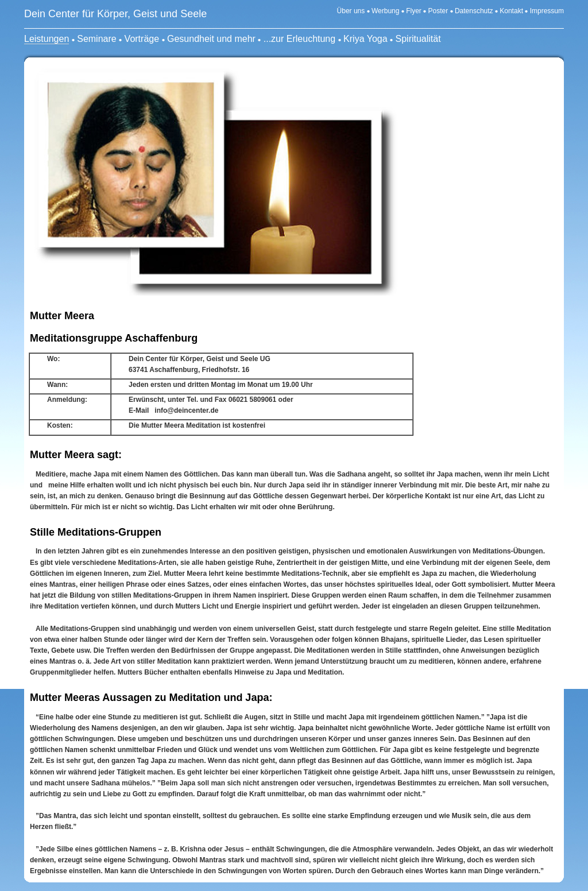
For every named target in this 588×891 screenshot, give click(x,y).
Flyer (415, 11)
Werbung (385, 11)
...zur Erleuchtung (299, 39)
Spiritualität (418, 39)
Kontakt (511, 11)
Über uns (351, 11)
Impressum (547, 11)
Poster (438, 11)
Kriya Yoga (365, 39)
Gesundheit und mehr (211, 39)
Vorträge (142, 39)
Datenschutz (474, 11)
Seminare (96, 39)
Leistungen (47, 39)
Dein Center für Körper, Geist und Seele (115, 14)
